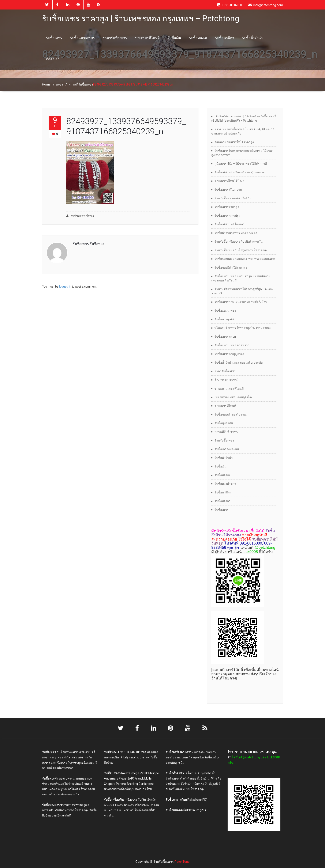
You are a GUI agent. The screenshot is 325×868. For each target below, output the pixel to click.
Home (46, 84)
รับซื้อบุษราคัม (224, 423)
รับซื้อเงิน (174, 38)
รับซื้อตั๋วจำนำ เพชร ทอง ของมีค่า (236, 233)
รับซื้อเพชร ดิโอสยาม (228, 190)
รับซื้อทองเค (198, 38)
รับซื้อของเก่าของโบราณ (231, 414)
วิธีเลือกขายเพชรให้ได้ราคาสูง (234, 142)
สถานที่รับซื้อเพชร (81, 84)
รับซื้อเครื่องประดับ (227, 449)
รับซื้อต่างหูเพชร (225, 319)
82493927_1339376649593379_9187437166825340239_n (126, 126)
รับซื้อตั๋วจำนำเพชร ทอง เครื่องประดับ (239, 363)
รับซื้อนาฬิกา (225, 38)
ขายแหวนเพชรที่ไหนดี (229, 388)
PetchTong (182, 862)
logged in (65, 287)
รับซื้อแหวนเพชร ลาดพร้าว (232, 345)
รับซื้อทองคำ (223, 501)
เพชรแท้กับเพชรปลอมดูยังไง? (233, 397)
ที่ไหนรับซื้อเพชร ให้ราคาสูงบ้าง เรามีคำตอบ (243, 328)
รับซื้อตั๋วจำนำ (252, 38)
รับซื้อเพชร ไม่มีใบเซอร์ (229, 224)
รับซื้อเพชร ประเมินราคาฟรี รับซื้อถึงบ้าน (241, 302)
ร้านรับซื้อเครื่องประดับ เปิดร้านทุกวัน (239, 242)
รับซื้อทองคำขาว (225, 484)
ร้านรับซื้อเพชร (224, 440)
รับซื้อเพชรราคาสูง (227, 207)
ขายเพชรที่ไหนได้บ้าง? (229, 181)
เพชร (59, 84)
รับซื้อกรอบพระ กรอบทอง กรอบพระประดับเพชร (245, 259)
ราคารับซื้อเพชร (115, 38)
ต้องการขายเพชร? (226, 380)
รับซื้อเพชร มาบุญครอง (229, 354)
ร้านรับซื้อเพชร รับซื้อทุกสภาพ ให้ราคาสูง (241, 250)
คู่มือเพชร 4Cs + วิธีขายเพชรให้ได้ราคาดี (241, 164)
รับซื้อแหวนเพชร (83, 38)
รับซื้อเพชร (54, 38)
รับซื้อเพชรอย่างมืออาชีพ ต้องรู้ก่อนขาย (240, 172)
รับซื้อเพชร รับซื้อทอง (80, 216)
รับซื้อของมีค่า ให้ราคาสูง (231, 268)
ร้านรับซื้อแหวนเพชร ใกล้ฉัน (233, 198)
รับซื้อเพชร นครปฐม (227, 216)
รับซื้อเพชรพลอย (225, 337)
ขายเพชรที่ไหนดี (147, 38)
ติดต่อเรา (53, 59)
